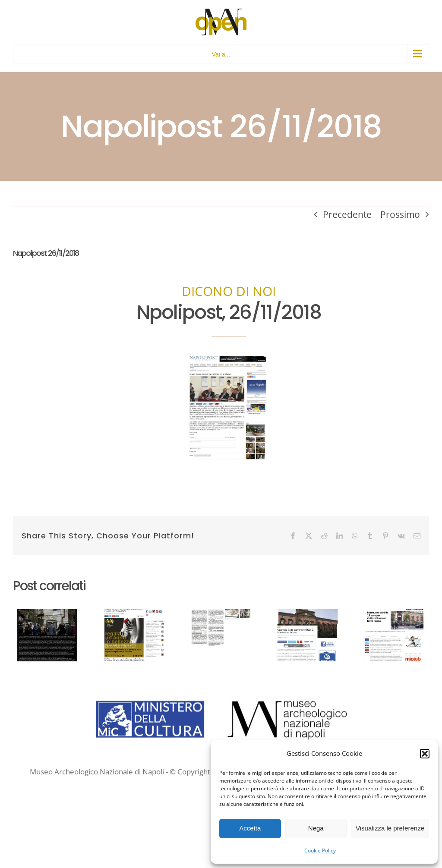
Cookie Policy (320, 851)
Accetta (250, 828)
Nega (316, 828)
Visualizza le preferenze (390, 828)
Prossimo (400, 214)
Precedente (347, 214)
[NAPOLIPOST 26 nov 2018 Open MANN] (229, 357)
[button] (425, 754)
